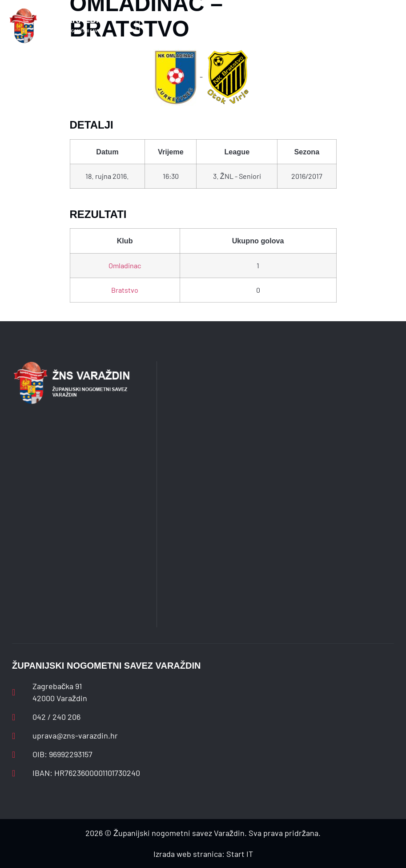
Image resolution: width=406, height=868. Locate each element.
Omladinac (125, 265)
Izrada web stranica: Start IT (203, 854)
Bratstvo (125, 290)
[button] (138, 26)
